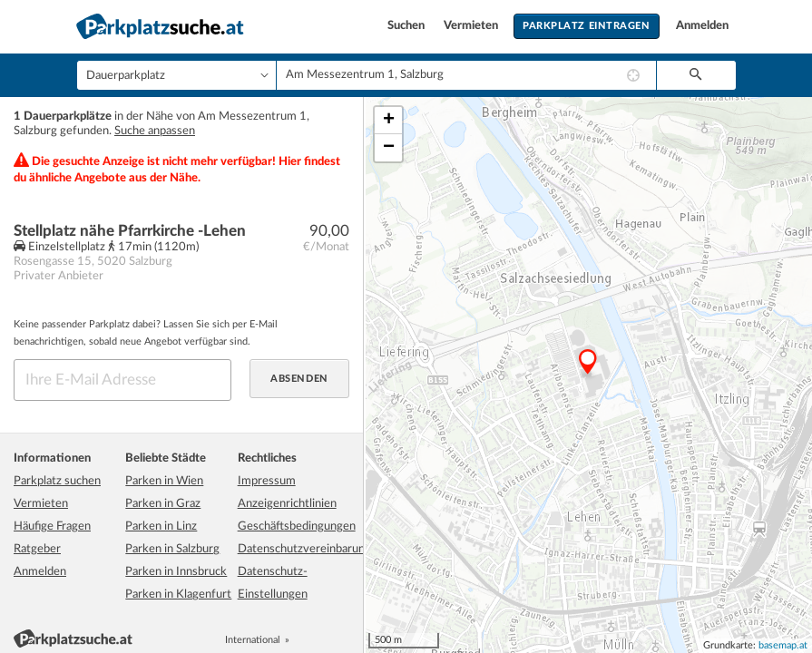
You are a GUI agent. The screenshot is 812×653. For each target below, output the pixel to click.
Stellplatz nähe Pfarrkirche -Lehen (130, 231)
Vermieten (472, 26)
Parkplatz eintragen (586, 26)
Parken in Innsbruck (176, 572)
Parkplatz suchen (57, 481)
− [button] (389, 148)
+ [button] (389, 121)
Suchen (407, 26)
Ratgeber (37, 549)
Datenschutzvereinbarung (304, 549)
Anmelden (702, 26)
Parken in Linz (161, 526)
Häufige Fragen (52, 526)
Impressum (267, 481)
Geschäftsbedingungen (297, 526)
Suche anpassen (155, 131)
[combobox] (466, 75)
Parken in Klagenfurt (178, 595)
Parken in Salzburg (172, 549)
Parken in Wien (164, 481)
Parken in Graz (163, 504)
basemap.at (783, 645)
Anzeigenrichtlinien (287, 504)
